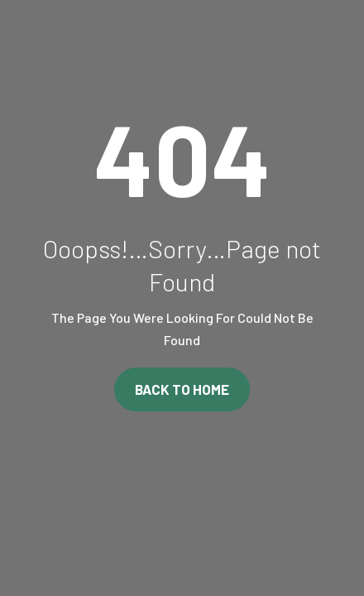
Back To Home (182, 389)
